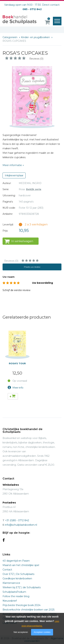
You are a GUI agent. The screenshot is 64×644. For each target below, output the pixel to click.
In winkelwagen (22, 241)
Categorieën (10, 37)
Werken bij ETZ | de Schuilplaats (22, 587)
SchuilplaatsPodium (14, 592)
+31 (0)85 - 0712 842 (17, 520)
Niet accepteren (21, 632)
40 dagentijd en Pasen (16, 561)
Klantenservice (11, 583)
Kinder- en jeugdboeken (36, 37)
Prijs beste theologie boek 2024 (22, 605)
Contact (7, 570)
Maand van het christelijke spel (21, 565)
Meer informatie (12, 165)
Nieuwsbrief (10, 601)
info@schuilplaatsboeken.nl (21, 525)
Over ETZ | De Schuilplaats (18, 574)
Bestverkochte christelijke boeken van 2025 (29, 610)
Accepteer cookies (42, 632)
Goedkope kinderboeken (17, 579)
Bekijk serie (34, 189)
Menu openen (58, 21)
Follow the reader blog (16, 596)
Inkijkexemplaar (14, 175)
